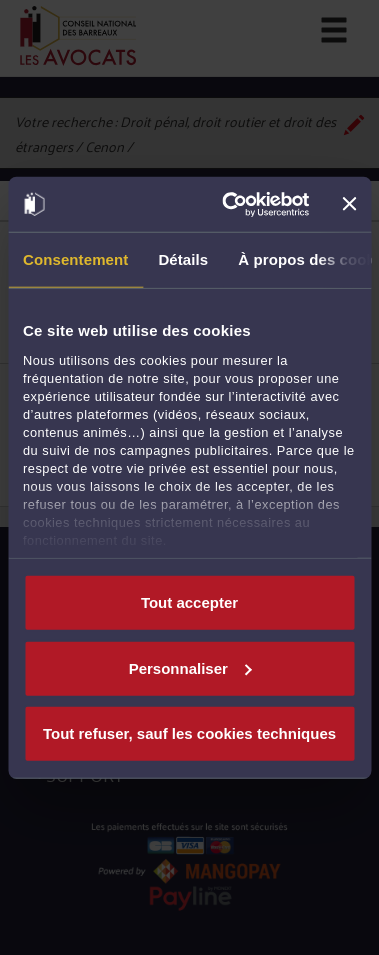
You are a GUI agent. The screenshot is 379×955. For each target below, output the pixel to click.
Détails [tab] (183, 259)
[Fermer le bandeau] (349, 204)
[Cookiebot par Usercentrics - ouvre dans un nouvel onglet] (231, 204)
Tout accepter (189, 602)
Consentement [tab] (75, 259)
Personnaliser (190, 667)
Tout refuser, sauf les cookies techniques (189, 733)
